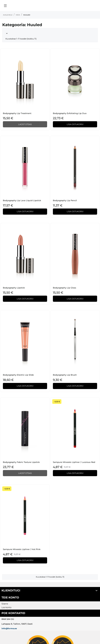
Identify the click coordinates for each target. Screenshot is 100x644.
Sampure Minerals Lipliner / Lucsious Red (74, 462)
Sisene (5, 604)
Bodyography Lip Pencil (65, 200)
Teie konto (10, 598)
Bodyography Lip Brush (65, 375)
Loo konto (6, 607)
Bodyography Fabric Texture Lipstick (21, 462)
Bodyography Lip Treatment (17, 113)
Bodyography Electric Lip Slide (18, 375)
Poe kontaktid (13, 613)
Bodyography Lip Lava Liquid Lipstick (22, 200)
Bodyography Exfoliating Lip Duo (70, 113)
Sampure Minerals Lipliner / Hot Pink (22, 549)
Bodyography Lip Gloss (65, 288)
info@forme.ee (9, 628)
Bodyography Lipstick (14, 288)
